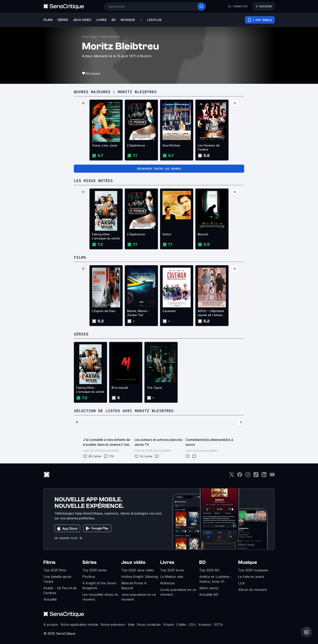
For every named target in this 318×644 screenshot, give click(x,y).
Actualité (50, 599)
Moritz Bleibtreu (110, 37)
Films (49, 562)
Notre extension (113, 625)
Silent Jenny (209, 588)
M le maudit (120, 388)
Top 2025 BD (209, 570)
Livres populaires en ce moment (178, 592)
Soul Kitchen (171, 145)
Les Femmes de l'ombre (209, 147)
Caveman (169, 311)
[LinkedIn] (264, 476)
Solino (167, 234)
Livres (167, 562)
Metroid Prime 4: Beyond (134, 586)
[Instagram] (248, 476)
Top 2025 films (55, 570)
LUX (241, 583)
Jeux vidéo (133, 562)
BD (202, 562)
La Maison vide (172, 577)
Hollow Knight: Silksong (140, 577)
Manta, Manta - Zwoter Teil (138, 313)
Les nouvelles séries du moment (100, 597)
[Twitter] (232, 476)
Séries (89, 562)
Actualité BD (209, 594)
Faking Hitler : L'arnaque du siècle (106, 236)
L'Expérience (136, 145)
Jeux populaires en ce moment (139, 597)
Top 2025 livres (172, 570)
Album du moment (252, 590)
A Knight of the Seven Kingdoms (99, 586)
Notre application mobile (79, 625)
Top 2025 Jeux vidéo (138, 570)
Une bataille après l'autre (57, 579)
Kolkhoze (167, 583)
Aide (131, 625)
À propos (51, 625)
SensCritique (90, 37)
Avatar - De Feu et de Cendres (60, 590)
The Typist (154, 388)
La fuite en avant (251, 577)
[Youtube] (272, 476)
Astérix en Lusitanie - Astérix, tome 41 (215, 579)
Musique (248, 562)
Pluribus (89, 577)
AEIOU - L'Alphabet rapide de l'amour (211, 313)
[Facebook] (240, 476)
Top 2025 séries (95, 570)
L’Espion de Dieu (104, 311)
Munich (203, 234)
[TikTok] (256, 476)
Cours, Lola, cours (105, 145)
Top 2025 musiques (253, 570)
